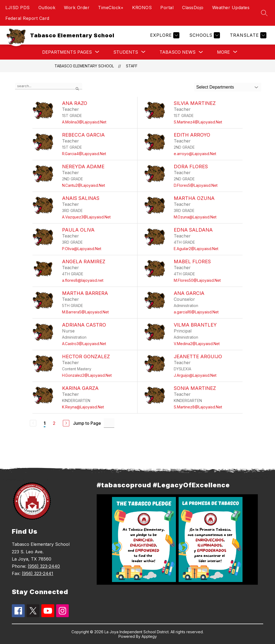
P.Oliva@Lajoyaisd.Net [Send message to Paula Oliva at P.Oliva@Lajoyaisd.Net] (82, 249)
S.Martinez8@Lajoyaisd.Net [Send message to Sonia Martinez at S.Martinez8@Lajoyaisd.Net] (198, 407)
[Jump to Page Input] (109, 423)
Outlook (47, 8)
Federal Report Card (27, 18)
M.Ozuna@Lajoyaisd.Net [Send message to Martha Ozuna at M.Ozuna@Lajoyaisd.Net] (195, 217)
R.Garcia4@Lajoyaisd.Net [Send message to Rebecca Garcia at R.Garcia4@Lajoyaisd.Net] (84, 154)
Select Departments (215, 87)
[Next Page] (66, 423)
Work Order (77, 8)
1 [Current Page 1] (45, 423)
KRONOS (142, 8)
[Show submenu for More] (223, 52)
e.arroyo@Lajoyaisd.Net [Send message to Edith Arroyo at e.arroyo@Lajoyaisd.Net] (195, 154)
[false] (49, 86)
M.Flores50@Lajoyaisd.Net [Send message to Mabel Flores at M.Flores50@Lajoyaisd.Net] (197, 280)
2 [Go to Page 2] (54, 423)
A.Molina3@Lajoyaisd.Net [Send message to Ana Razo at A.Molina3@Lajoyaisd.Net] (84, 122)
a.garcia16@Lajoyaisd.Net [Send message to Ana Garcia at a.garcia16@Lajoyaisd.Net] (196, 312)
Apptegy (149, 636)
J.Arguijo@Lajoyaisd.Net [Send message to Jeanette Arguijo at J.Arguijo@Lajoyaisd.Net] (195, 375)
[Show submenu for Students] (126, 52)
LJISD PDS (18, 8)
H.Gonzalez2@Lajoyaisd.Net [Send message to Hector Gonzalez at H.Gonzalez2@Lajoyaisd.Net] (87, 375)
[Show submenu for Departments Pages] (67, 52)
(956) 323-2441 (37, 573)
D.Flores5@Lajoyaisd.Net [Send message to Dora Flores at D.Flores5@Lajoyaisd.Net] (196, 185)
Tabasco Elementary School (84, 66)
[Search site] (264, 13)
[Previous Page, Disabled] (33, 423)
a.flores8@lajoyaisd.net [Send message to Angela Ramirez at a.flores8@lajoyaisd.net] (83, 280)
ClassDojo (193, 8)
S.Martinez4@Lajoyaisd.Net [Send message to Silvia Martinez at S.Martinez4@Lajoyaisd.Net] (198, 122)
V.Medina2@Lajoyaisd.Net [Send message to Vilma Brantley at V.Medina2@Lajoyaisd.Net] (197, 344)
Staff (132, 66)
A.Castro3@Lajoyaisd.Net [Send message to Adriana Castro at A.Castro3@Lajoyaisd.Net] (84, 344)
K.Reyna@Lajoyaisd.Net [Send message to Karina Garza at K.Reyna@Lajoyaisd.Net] (83, 407)
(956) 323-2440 (44, 566)
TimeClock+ (111, 8)
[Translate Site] (247, 35)
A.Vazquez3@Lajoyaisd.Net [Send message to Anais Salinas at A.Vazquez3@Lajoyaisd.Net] (86, 217)
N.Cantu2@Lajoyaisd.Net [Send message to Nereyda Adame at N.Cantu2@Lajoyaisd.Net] (84, 185)
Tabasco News (178, 52)
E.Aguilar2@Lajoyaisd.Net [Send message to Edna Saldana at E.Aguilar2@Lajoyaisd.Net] (196, 249)
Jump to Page (87, 423)
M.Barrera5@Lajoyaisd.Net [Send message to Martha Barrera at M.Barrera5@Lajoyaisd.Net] (85, 312)
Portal (167, 8)
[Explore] (164, 35)
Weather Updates (231, 8)
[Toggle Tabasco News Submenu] (201, 52)
